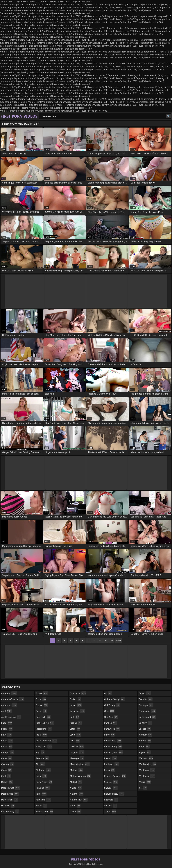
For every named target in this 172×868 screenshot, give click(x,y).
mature (77, 770)
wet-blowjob (147, 764)
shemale (111, 800)
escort (41, 711)
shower (111, 806)
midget (76, 782)
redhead (112, 764)
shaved (111, 788)
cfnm (6, 770)
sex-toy (111, 782)
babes (7, 729)
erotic (41, 699)
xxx (143, 788)
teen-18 (146, 699)
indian (41, 806)
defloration (9, 800)
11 (112, 640)
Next (119, 640)
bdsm (7, 741)
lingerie (77, 752)
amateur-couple (12, 699)
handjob (43, 788)
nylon (75, 811)
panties (111, 723)
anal (6, 711)
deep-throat (10, 788)
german (42, 758)
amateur (9, 693)
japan (76, 705)
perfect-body (113, 747)
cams (7, 758)
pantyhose (112, 729)
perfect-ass (113, 741)
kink (75, 717)
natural (77, 794)
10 (106, 640)
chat (6, 776)
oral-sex (111, 717)
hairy (41, 776)
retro (110, 770)
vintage (145, 741)
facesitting (44, 729)
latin (75, 735)
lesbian (77, 747)
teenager (146, 705)
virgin (144, 747)
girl (40, 764)
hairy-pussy (44, 782)
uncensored (147, 717)
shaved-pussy (114, 794)
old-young (112, 705)
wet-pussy (147, 770)
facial (41, 735)
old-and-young (114, 699)
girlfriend (43, 770)
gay (40, 752)
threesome (147, 711)
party (109, 735)
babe (7, 723)
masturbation (80, 764)
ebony (42, 693)
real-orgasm (114, 752)
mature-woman (80, 776)
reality (111, 758)
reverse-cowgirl (115, 776)
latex (75, 729)
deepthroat (10, 794)
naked (76, 788)
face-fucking (45, 723)
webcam (146, 758)
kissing (76, 723)
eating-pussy (10, 811)
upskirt (145, 729)
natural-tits (79, 800)
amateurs (9, 705)
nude (75, 806)
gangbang (44, 747)
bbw (6, 735)
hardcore (43, 800)
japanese (77, 711)
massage (77, 758)
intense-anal (45, 811)
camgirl (8, 752)
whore (145, 782)
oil (108, 693)
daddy (7, 782)
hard (41, 794)
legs (75, 741)
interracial (78, 693)
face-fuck (43, 717)
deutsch (8, 806)
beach (7, 747)
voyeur (145, 752)
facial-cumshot (46, 741)
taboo (110, 811)
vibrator (145, 735)
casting (8, 764)
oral (109, 711)
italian (76, 699)
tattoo (145, 693)
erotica (42, 705)
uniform (145, 723)
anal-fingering (11, 717)
